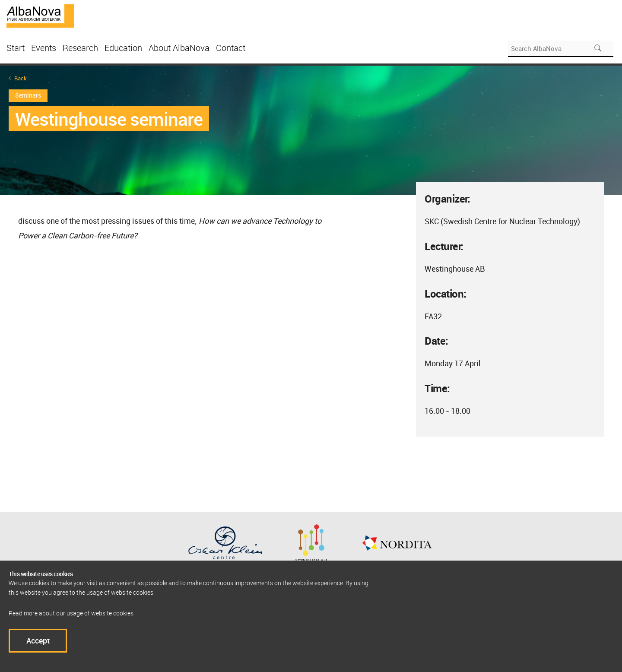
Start (16, 48)
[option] (311, 130)
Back (21, 78)
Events (44, 48)
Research (80, 48)
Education (123, 48)
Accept (38, 640)
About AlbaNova (179, 48)
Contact (231, 48)
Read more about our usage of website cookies (71, 613)
